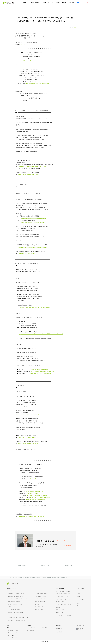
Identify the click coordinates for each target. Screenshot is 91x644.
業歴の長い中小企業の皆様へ (41, 597)
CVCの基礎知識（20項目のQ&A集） (63, 595)
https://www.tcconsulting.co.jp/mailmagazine (37, 84)
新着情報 (29, 626)
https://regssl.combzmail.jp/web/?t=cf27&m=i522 (32, 517)
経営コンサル (26, 3)
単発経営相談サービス (39, 608)
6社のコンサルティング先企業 (14, 634)
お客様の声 (37, 605)
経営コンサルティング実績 (40, 602)
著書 (78, 592)
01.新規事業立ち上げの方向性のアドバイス (16, 594)
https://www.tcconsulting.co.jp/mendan (28, 444)
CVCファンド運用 (35, 3)
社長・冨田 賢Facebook (80, 630)
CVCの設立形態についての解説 (62, 597)
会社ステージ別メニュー (40, 592)
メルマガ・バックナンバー (69, 28)
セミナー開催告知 (45, 629)
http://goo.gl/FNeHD (33, 494)
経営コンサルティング (12, 589)
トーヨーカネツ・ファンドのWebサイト (64, 616)
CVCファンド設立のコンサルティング (63, 605)
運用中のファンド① (60, 611)
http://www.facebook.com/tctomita (35, 500)
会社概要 (58, 3)
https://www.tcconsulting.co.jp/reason (40, 374)
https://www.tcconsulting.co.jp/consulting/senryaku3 (32, 248)
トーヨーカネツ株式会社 (13, 639)
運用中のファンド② (60, 613)
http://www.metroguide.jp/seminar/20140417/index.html (34, 308)
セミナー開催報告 (30, 631)
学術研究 (78, 595)
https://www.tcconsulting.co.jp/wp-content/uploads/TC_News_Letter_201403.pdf (41, 335)
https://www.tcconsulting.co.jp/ (32, 61)
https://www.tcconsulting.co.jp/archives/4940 (28, 415)
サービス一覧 (9, 592)
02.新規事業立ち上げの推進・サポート (15, 597)
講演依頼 (78, 597)
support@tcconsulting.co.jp (33, 480)
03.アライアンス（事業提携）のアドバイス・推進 (18, 600)
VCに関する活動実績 (60, 603)
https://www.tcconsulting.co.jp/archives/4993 (33, 223)
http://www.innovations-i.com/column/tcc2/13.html (32, 167)
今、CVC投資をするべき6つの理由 (63, 592)
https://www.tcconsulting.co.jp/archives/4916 (33, 219)
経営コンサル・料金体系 (40, 610)
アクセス (64, 3)
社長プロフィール (45, 3)
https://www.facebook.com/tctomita (28, 254)
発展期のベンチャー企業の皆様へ (42, 600)
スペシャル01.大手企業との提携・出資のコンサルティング (19, 616)
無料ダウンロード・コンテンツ (63, 626)
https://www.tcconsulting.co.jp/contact (28, 175)
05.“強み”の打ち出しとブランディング (15, 605)
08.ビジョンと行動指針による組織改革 (15, 613)
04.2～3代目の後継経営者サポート (15, 602)
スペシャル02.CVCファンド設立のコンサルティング (18, 618)
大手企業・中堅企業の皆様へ (41, 594)
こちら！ (23, 45)
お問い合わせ (71, 3)
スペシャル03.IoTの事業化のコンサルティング (17, 621)
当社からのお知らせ (31, 629)
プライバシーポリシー (80, 626)
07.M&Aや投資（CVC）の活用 (14, 610)
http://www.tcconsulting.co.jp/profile (40, 498)
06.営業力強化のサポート (13, 608)
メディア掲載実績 (80, 600)
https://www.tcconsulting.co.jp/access (37, 496)
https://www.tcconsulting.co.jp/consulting (42, 372)
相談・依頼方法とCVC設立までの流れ (63, 600)
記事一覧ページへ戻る (46, 566)
